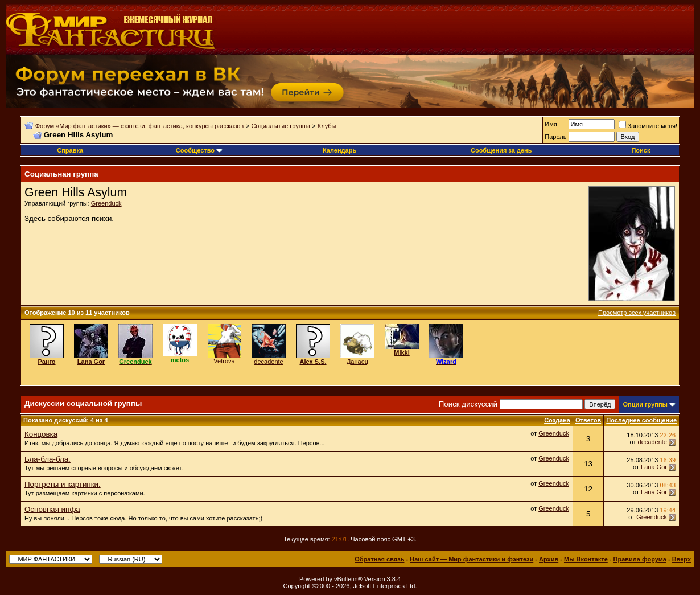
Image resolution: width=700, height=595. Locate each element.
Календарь (339, 150)
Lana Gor (654, 467)
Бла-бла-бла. (48, 459)
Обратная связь (379, 559)
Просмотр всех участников (637, 313)
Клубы (327, 126)
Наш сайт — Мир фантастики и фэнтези (472, 559)
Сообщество (199, 150)
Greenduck (106, 203)
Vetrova (224, 361)
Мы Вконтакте (586, 559)
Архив (549, 559)
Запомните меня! (648, 126)
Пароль (555, 137)
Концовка (41, 434)
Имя (551, 124)
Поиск (641, 150)
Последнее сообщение (641, 420)
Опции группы (645, 404)
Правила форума (640, 559)
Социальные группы (280, 126)
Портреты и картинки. (63, 484)
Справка (70, 150)
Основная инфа (52, 509)
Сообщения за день (501, 150)
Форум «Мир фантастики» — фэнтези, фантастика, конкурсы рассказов (139, 126)
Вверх (682, 559)
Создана (557, 420)
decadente (268, 362)
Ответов (588, 420)
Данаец (357, 362)
